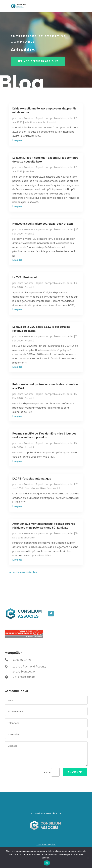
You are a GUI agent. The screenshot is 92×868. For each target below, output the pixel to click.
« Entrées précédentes (23, 572)
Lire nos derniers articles (38, 61)
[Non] (88, 857)
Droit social (50, 122)
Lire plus (17, 140)
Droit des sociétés (35, 488)
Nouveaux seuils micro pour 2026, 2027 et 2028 (43, 224)
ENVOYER (75, 772)
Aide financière (33, 122)
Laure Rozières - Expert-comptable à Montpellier (45, 118)
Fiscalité (29, 172)
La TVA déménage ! (25, 277)
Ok (47, 863)
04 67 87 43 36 (22, 660)
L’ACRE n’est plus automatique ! (32, 479)
